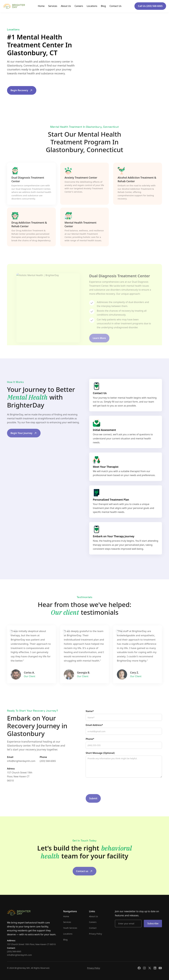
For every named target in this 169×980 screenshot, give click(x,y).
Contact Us (115, 6)
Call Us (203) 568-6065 (150, 6)
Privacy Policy (95, 934)
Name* (90, 718)
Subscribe (153, 923)
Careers (79, 6)
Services (53, 6)
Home (41, 6)
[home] (14, 6)
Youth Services (70, 928)
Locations (92, 6)
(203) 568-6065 (48, 767)
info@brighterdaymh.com (21, 767)
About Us (66, 6)
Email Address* (94, 732)
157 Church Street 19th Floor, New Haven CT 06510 (20, 783)
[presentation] (108, 793)
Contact (93, 928)
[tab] (31, 194)
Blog (103, 6)
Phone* (90, 745)
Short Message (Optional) (100, 759)
